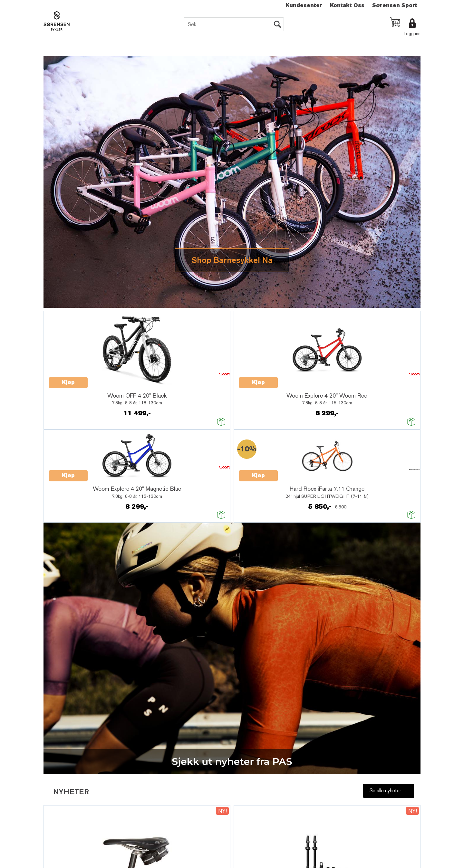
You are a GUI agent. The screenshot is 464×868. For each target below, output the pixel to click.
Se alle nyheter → (389, 172)
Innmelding (214, 506)
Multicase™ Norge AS (358, 539)
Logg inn (412, 34)
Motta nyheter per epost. (226, 498)
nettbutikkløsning (302, 539)
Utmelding (253, 506)
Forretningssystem (260, 539)
